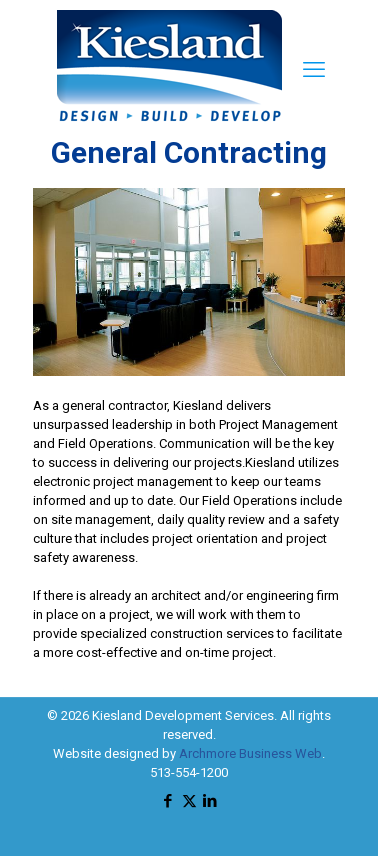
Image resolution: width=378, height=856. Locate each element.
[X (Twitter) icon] (189, 801)
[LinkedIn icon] (210, 801)
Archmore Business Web (250, 753)
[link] (189, 282)
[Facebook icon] (168, 801)
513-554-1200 (189, 772)
